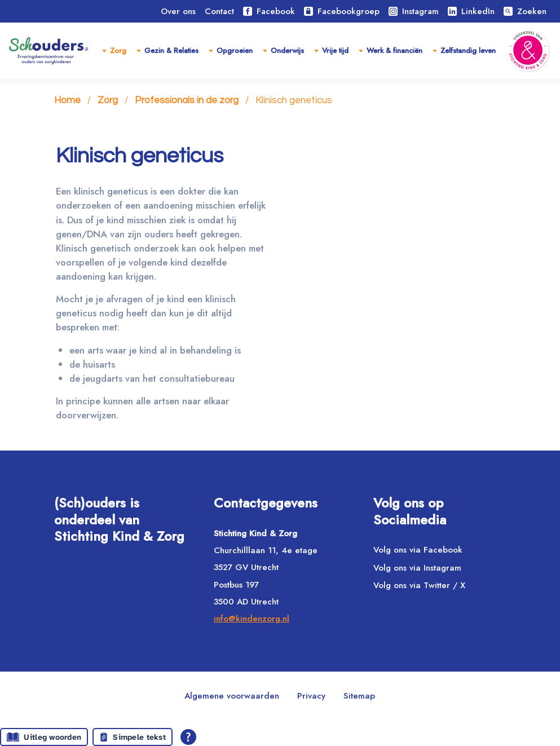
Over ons (178, 11)
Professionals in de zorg (187, 101)
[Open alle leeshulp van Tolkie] (188, 737)
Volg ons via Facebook (418, 550)
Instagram (414, 11)
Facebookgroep (342, 11)
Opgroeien (235, 50)
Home (67, 101)
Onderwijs (287, 50)
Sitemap (359, 696)
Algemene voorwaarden (232, 696)
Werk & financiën (394, 50)
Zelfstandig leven (468, 50)
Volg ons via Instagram (417, 568)
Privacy (311, 696)
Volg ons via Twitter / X (419, 585)
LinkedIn (471, 11)
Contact (219, 11)
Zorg (118, 50)
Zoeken (525, 11)
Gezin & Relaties (171, 50)
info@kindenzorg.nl (252, 619)
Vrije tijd (335, 50)
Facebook (269, 11)
